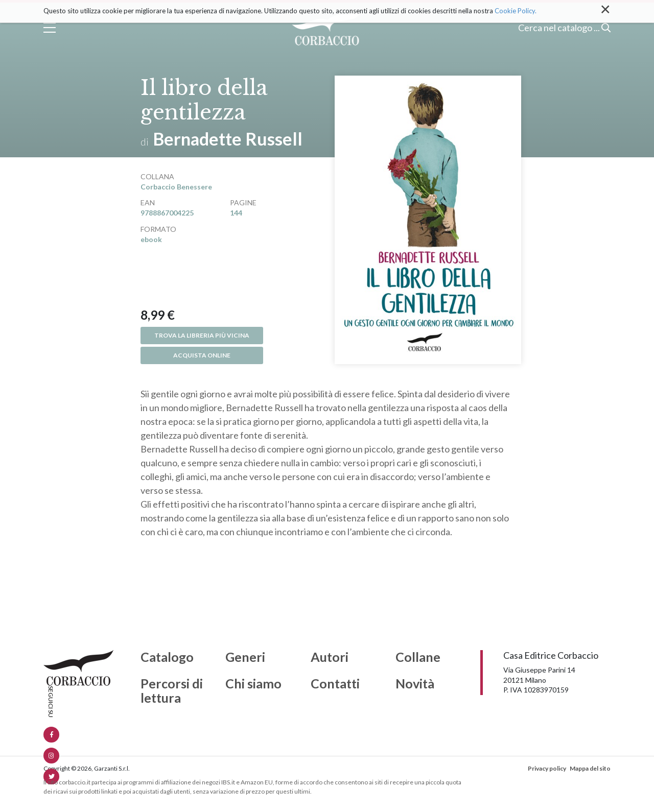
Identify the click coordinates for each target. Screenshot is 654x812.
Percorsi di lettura (172, 691)
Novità (415, 684)
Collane (418, 657)
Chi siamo (253, 684)
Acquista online (202, 355)
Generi (245, 657)
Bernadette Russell (228, 139)
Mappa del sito (590, 768)
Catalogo (167, 657)
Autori (330, 657)
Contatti (335, 684)
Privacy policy (547, 768)
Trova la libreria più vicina (202, 335)
